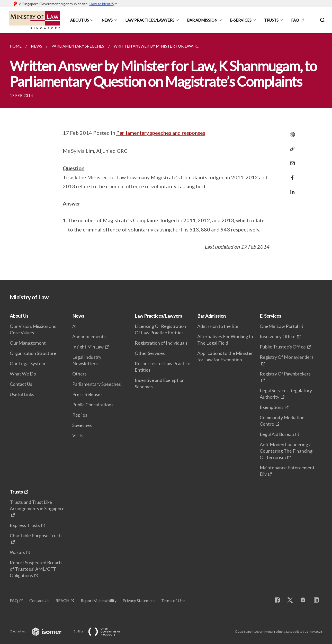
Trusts (271, 20)
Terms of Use (173, 600)
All (75, 326)
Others (79, 374)
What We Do (23, 374)
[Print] (291, 135)
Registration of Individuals (161, 343)
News (107, 20)
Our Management (28, 343)
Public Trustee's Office (283, 347)
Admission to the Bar (218, 326)
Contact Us (21, 384)
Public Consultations (93, 405)
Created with (40, 631)
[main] (166, 157)
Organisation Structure (33, 353)
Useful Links (22, 394)
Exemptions (272, 407)
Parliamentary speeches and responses (161, 133)
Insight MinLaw (88, 347)
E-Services (241, 20)
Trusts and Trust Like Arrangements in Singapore (37, 505)
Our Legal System (27, 363)
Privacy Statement (139, 600)
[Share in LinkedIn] (291, 189)
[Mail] (291, 160)
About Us (80, 20)
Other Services (150, 353)
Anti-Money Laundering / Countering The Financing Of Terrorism (286, 451)
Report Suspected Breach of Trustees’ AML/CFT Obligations (36, 569)
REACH (62, 600)
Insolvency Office (278, 336)
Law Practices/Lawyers (150, 20)
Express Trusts (25, 525)
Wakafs (17, 552)
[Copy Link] (291, 149)
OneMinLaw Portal (279, 326)
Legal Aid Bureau (277, 434)
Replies (80, 415)
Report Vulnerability (99, 600)
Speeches (82, 425)
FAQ (295, 20)
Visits (78, 435)
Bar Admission (202, 20)
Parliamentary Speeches (97, 384)
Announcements (89, 336)
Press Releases (87, 394)
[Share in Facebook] (291, 175)
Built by (101, 631)
